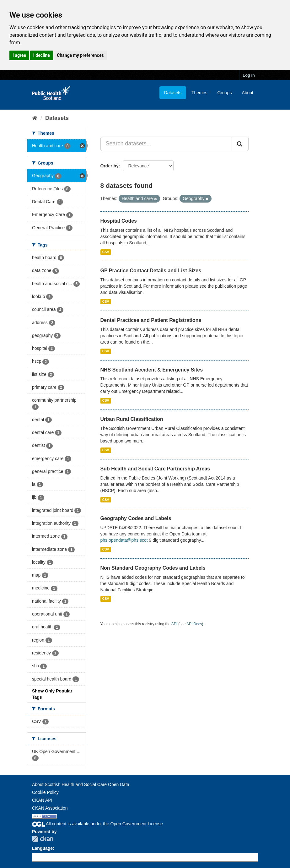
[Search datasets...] (166, 144)
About (247, 93)
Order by (110, 166)
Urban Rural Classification (132, 419)
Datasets (173, 93)
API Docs (194, 624)
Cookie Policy (45, 792)
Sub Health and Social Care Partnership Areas (155, 469)
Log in (249, 75)
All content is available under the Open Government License (97, 824)
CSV (106, 252)
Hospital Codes (119, 221)
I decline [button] (42, 55)
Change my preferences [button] (80, 55)
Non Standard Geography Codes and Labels (153, 568)
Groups (224, 93)
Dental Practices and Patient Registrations (151, 320)
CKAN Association (50, 808)
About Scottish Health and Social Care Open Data (81, 784)
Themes (199, 93)
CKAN (43, 839)
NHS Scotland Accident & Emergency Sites (152, 370)
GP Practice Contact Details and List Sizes (151, 271)
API (174, 624)
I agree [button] (19, 55)
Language (42, 848)
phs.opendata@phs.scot (124, 540)
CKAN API (42, 800)
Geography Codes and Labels (136, 518)
